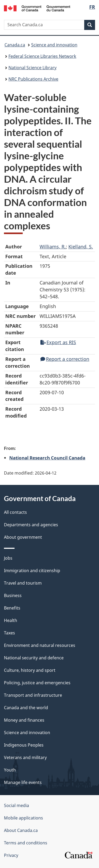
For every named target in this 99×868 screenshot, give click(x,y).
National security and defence (34, 658)
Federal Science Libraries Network (42, 56)
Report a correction (65, 359)
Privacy (11, 855)
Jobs (8, 558)
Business (13, 595)
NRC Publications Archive (33, 79)
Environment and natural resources (40, 645)
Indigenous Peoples (24, 745)
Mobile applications (23, 818)
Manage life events (23, 782)
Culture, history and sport (30, 670)
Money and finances (24, 720)
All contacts (15, 512)
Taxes (10, 633)
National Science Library (32, 68)
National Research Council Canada (47, 458)
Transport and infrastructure (33, 695)
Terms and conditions (26, 843)
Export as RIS (58, 342)
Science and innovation (54, 45)
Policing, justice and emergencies (37, 683)
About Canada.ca (21, 830)
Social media (16, 805)
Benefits (12, 608)
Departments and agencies (31, 525)
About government (23, 537)
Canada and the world (26, 708)
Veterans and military (25, 757)
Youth (10, 770)
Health (11, 620)
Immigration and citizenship (32, 571)
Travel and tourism (23, 583)
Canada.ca (15, 45)
